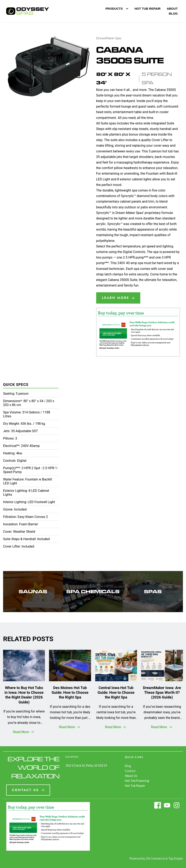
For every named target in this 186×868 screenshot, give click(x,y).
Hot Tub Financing (137, 781)
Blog (128, 766)
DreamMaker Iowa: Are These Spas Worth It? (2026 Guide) (162, 693)
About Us (131, 776)
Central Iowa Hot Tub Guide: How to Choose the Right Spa (116, 693)
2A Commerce (155, 858)
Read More (23, 732)
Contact (130, 771)
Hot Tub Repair (135, 786)
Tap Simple (176, 858)
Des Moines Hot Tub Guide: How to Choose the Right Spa (70, 693)
